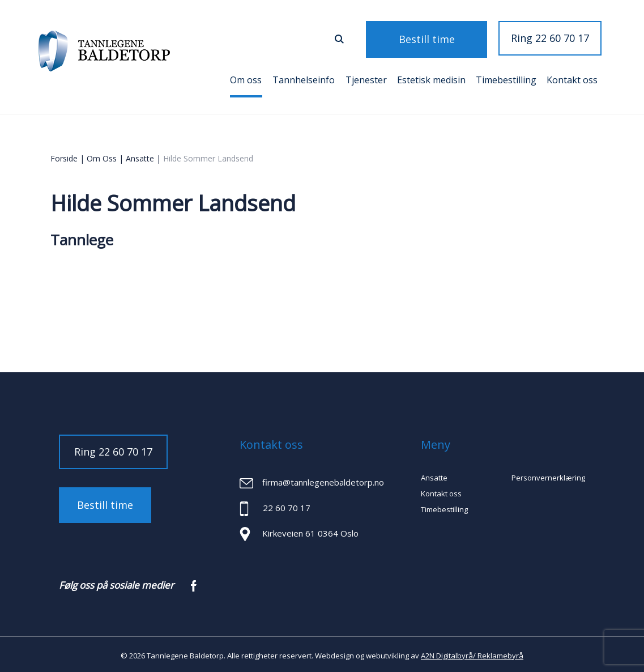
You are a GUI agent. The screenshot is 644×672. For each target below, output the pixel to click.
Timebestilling (506, 78)
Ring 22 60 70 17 (550, 38)
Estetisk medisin (431, 78)
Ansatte (140, 156)
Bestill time (442, 38)
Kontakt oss (572, 78)
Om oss (246, 78)
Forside (64, 156)
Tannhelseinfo (304, 78)
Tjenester (366, 78)
